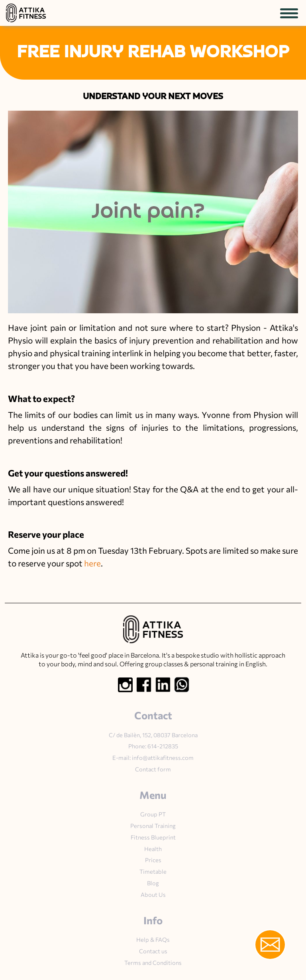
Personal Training (153, 826)
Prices (153, 860)
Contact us (153, 951)
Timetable (153, 871)
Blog (153, 883)
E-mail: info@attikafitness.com (153, 757)
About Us (153, 894)
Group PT (153, 814)
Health (153, 849)
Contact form (153, 769)
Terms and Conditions (153, 962)
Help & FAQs (153, 939)
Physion (246, 327)
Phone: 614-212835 (153, 746)
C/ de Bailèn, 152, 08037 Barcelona (153, 735)
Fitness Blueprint (153, 837)
